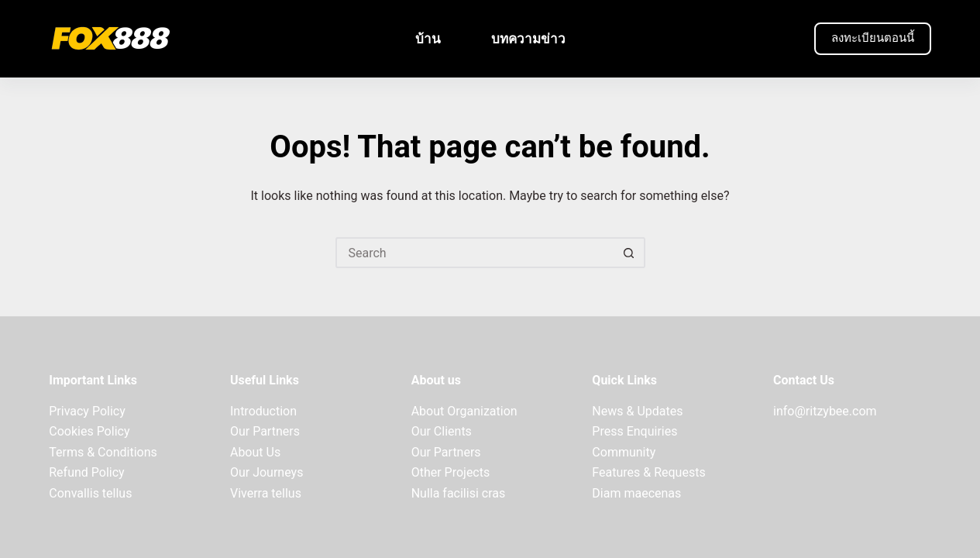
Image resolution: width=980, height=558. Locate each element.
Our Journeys (266, 472)
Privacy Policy (87, 411)
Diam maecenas (636, 493)
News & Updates (637, 411)
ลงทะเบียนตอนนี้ (873, 38)
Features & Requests (648, 472)
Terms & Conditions (103, 452)
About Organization (464, 411)
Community (624, 452)
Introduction (263, 411)
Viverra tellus (266, 493)
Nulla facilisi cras (459, 493)
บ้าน (428, 39)
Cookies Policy (89, 431)
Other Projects (451, 472)
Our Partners (265, 431)
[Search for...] (475, 253)
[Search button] (630, 253)
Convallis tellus (90, 493)
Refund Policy (86, 472)
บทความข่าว (528, 39)
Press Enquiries (634, 431)
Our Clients (442, 431)
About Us (255, 452)
